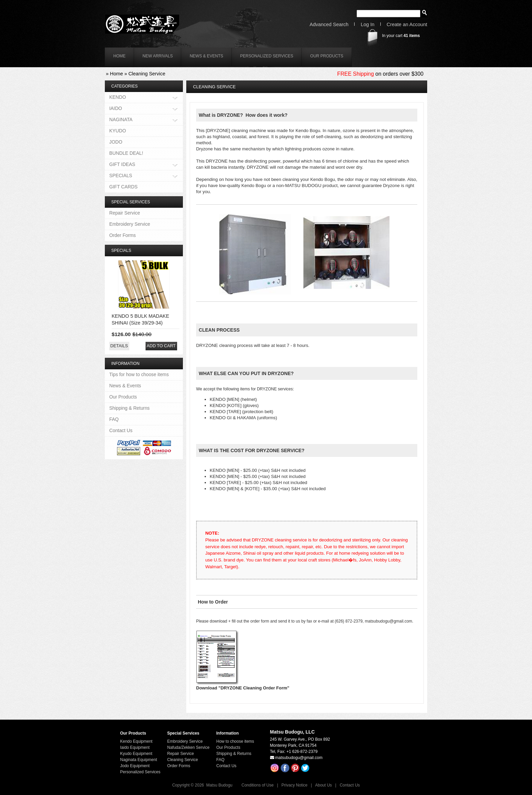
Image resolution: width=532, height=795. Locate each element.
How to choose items (235, 741)
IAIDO (116, 109)
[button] (119, 346)
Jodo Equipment (135, 766)
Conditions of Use (258, 785)
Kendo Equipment (136, 741)
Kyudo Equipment (136, 754)
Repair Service (125, 213)
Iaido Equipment (135, 747)
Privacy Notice (295, 785)
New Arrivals (158, 56)
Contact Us (121, 430)
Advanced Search (329, 25)
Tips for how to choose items (139, 374)
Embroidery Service (130, 224)
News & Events (206, 56)
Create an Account (407, 25)
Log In (367, 25)
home (119, 56)
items (412, 36)
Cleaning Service (147, 74)
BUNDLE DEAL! (126, 153)
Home (116, 74)
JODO (116, 142)
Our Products (327, 56)
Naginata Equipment (139, 760)
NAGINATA (121, 120)
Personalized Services (267, 56)
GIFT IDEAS (122, 165)
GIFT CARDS (123, 187)
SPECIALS (121, 176)
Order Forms (122, 235)
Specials (121, 251)
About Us (324, 785)
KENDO (118, 98)
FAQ (114, 419)
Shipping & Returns (129, 408)
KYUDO (118, 131)
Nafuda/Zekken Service (188, 747)
